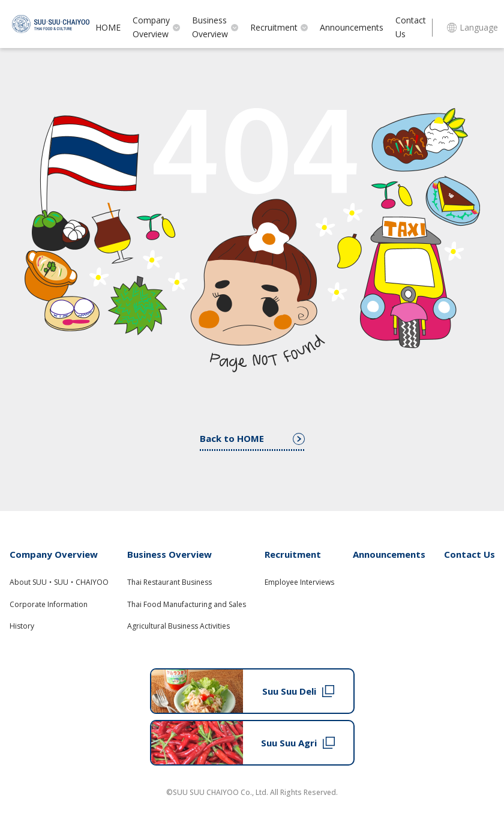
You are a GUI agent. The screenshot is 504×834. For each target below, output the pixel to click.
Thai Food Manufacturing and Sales (187, 604)
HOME (108, 27)
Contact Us (411, 27)
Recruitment (279, 27)
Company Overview (156, 27)
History (22, 626)
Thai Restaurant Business (169, 582)
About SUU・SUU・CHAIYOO (59, 582)
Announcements (352, 27)
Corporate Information (49, 604)
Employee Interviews (299, 582)
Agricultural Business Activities (178, 626)
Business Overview (215, 27)
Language (472, 27)
